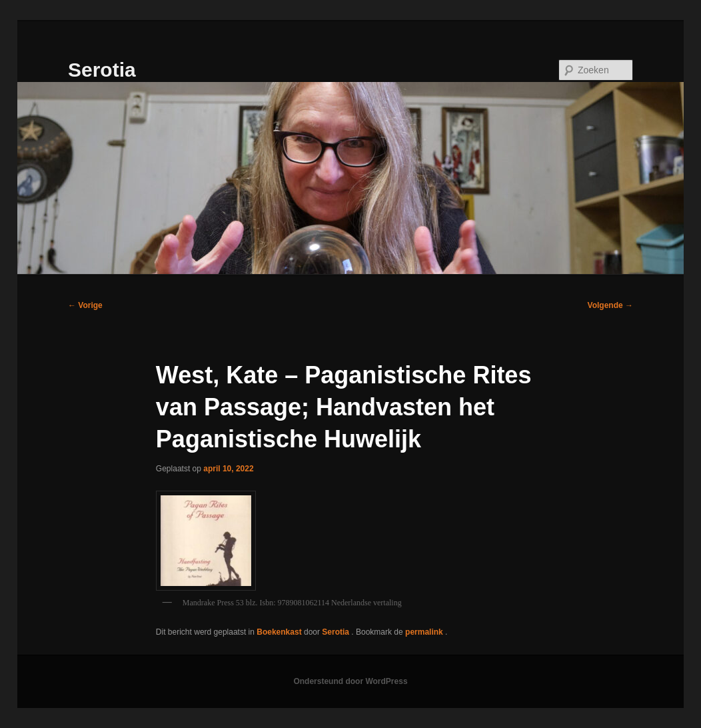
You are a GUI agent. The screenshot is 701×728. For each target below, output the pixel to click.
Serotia (102, 70)
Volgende (610, 305)
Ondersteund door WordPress (350, 681)
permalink (425, 632)
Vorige (85, 305)
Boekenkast (279, 632)
